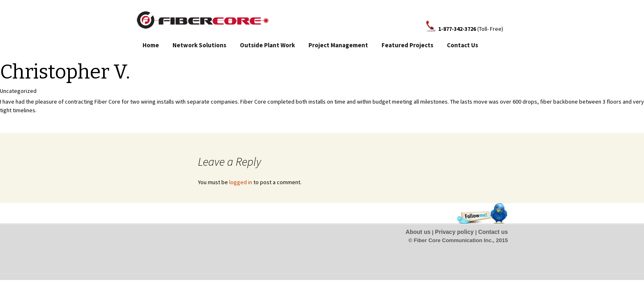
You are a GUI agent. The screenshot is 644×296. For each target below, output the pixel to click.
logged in (241, 182)
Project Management (338, 45)
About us (418, 232)
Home (151, 45)
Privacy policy (454, 232)
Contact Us (462, 45)
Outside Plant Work (267, 45)
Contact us (493, 232)
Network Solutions (199, 45)
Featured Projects (407, 45)
